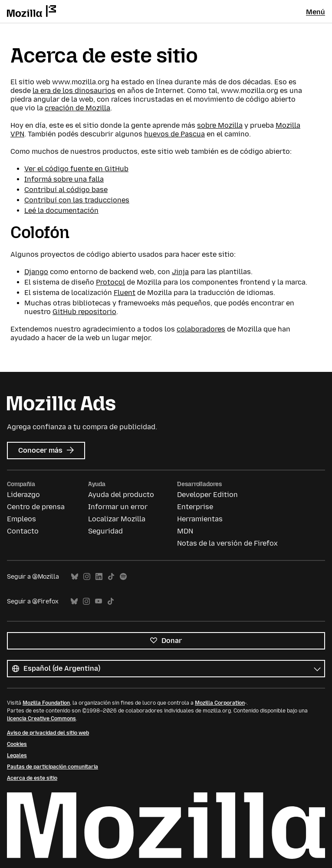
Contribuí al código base (66, 190)
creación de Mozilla (77, 108)
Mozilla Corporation (220, 703)
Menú (316, 12)
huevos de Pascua (174, 134)
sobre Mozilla (220, 125)
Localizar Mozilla (117, 519)
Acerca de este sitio (32, 778)
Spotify (123, 577)
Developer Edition (207, 495)
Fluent (125, 293)
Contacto (23, 531)
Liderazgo (23, 495)
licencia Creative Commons (41, 719)
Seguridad (105, 531)
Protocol (110, 282)
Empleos (21, 519)
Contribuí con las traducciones (77, 200)
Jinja (180, 272)
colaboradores (201, 329)
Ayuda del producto (121, 495)
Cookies (17, 744)
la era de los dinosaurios (74, 91)
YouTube (99, 601)
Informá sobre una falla (64, 179)
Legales (17, 755)
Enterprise (195, 507)
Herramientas (200, 519)
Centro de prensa (36, 507)
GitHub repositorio (84, 312)
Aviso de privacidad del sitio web (48, 733)
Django (36, 272)
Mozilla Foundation (46, 703)
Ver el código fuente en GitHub (76, 169)
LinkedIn (99, 577)
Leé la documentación (61, 210)
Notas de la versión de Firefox (227, 543)
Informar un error (118, 507)
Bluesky (75, 577)
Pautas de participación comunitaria (53, 767)
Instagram (87, 577)
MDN (185, 531)
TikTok (111, 577)
